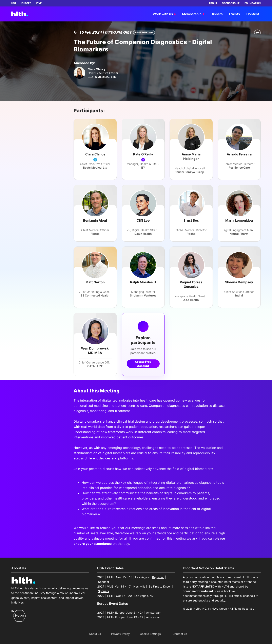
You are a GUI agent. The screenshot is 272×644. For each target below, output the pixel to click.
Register (158, 577)
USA (14, 3)
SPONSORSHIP (231, 3)
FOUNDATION (253, 3)
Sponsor (104, 582)
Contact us (180, 634)
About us (95, 634)
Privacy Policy (120, 634)
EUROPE (26, 3)
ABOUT (213, 3)
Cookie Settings (150, 634)
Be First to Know (160, 586)
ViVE (39, 3)
